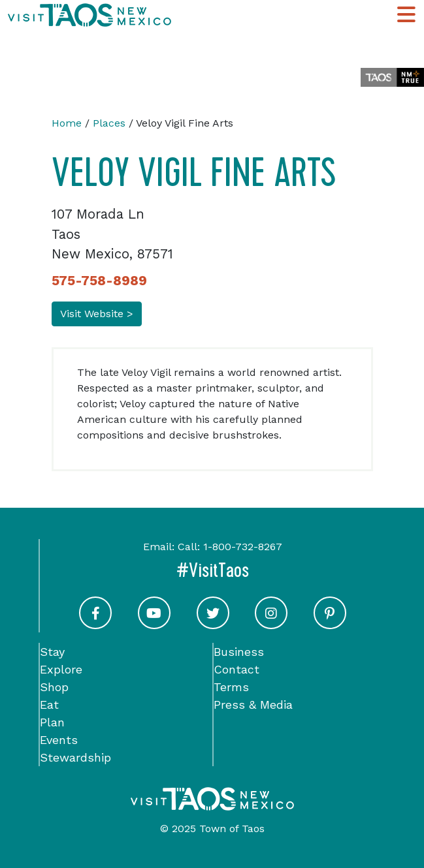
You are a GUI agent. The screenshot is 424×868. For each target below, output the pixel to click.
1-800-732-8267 (243, 547)
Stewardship (75, 757)
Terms (231, 687)
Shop (54, 687)
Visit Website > (97, 314)
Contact (236, 669)
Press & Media (253, 705)
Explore (61, 669)
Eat (49, 705)
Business (239, 652)
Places (109, 123)
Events (59, 740)
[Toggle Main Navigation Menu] (406, 15)
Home (67, 123)
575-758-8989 (99, 281)
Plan (52, 722)
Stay (52, 652)
